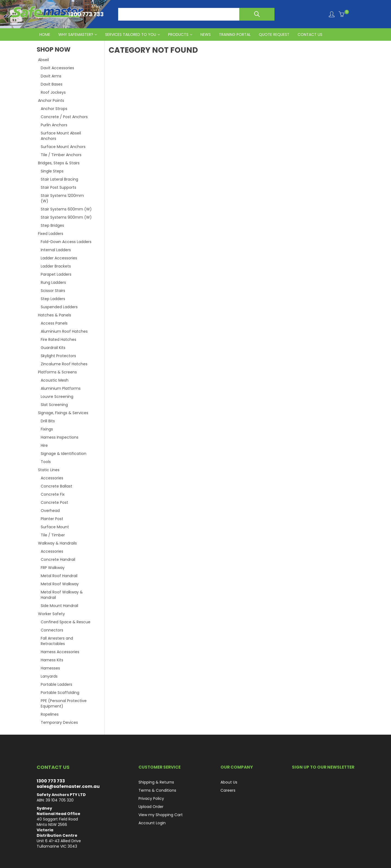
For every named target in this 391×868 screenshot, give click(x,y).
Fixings (47, 429)
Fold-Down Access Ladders (66, 242)
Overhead (50, 511)
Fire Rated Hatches (59, 339)
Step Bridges (52, 225)
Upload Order (151, 807)
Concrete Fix (53, 494)
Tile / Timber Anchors (61, 155)
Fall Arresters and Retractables (57, 641)
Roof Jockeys (53, 92)
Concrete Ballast (56, 486)
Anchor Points (51, 100)
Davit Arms (51, 76)
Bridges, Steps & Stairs (59, 163)
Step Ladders (53, 299)
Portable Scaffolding (60, 693)
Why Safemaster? (76, 34)
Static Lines (49, 470)
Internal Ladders (56, 250)
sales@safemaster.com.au (68, 786)
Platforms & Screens (57, 372)
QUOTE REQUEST (274, 34)
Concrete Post (54, 502)
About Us (229, 782)
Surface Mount (55, 527)
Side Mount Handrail (59, 606)
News (206, 34)
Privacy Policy (151, 798)
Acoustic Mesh (55, 380)
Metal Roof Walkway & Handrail (62, 595)
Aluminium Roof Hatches (64, 331)
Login (332, 14)
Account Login (152, 823)
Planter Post (52, 519)
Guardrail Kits (53, 348)
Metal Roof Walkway (60, 584)
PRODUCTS (178, 34)
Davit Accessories (57, 68)
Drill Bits (48, 421)
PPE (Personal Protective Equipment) (64, 703)
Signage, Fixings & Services (63, 413)
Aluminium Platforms (61, 388)
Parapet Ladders (56, 274)
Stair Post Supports (59, 187)
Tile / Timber (53, 535)
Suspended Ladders (59, 307)
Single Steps (52, 171)
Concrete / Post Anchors (64, 117)
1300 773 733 (51, 781)
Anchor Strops (54, 109)
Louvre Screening (57, 397)
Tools (46, 462)
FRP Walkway (53, 568)
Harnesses (50, 668)
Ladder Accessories (59, 258)
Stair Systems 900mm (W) (66, 217)
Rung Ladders (53, 282)
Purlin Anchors (54, 125)
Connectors (52, 630)
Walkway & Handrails (57, 543)
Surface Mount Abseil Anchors (61, 136)
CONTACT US (310, 34)
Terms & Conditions (157, 790)
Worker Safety (51, 614)
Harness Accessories (60, 652)
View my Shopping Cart (161, 815)
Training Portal (235, 34)
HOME (45, 34)
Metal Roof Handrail (59, 576)
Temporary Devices (59, 722)
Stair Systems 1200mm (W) (62, 198)
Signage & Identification (64, 454)
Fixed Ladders (51, 234)
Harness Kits (52, 660)
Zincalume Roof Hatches (64, 364)
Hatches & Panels (55, 315)
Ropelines (50, 714)
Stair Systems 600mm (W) (66, 209)
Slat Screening (54, 405)
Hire (44, 445)
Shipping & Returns (156, 782)
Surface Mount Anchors (63, 147)
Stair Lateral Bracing (59, 179)
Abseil (43, 60)
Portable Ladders (56, 684)
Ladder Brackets (56, 266)
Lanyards (49, 676)
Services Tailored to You (131, 34)
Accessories (52, 478)
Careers (228, 790)
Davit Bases (52, 84)
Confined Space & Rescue (66, 622)
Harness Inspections (60, 437)
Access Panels (54, 323)
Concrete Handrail (58, 559)
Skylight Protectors (58, 356)
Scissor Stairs (53, 291)
